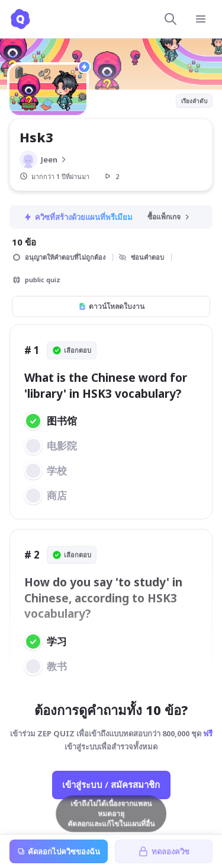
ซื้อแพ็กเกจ (169, 217)
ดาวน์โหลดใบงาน (111, 306)
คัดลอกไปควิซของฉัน (59, 851)
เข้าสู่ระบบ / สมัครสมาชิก (111, 784)
